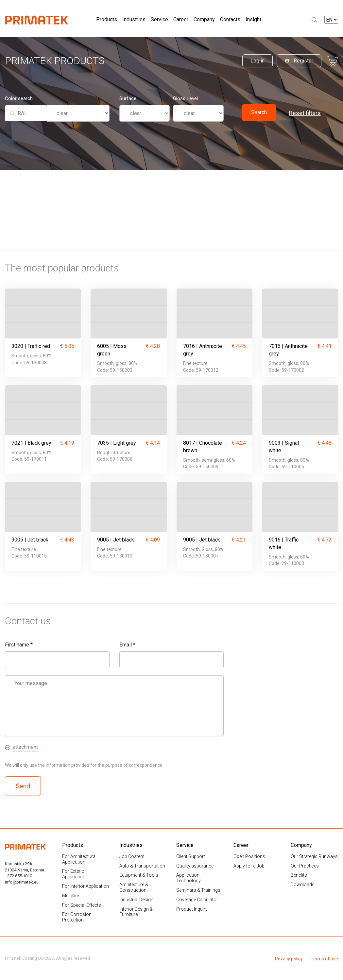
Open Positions (249, 856)
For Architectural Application (79, 859)
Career (181, 20)
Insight (253, 20)
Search (259, 113)
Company (204, 20)
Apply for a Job (249, 866)
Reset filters (305, 114)
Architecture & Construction (134, 887)
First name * (19, 644)
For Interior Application (86, 886)
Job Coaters (132, 856)
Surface (128, 99)
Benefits (299, 875)
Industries (134, 20)
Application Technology (189, 878)
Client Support (191, 856)
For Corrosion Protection (77, 917)
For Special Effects (82, 905)
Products (107, 20)
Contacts (230, 20)
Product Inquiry (192, 909)
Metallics (71, 895)
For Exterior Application (74, 874)
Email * (127, 644)
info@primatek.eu (22, 882)
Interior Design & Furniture (136, 911)
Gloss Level (185, 99)
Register (299, 61)
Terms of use (324, 958)
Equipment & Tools (139, 875)
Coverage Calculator (197, 899)
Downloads (303, 885)
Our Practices (305, 866)
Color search (19, 99)
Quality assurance (195, 866)
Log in (257, 61)
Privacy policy (289, 958)
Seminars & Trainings (198, 890)
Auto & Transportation (142, 866)
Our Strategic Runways (314, 856)
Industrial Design (136, 899)
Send (23, 786)
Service (159, 20)
